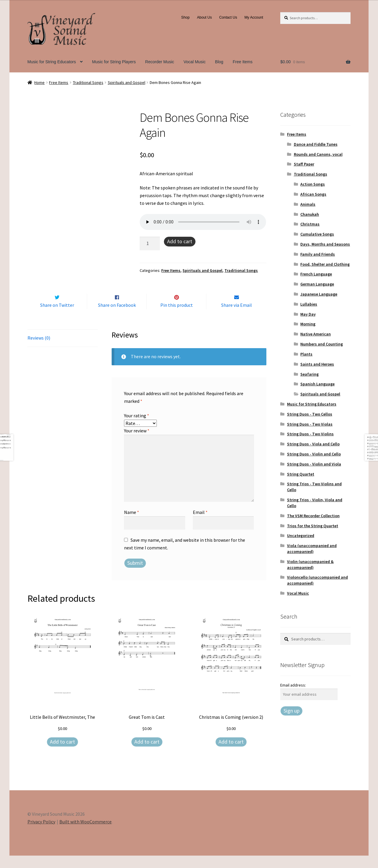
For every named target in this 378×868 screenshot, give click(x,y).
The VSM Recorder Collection (313, 516)
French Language (316, 274)
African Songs (313, 194)
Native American (316, 334)
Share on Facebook (117, 317)
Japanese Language (319, 294)
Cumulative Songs (317, 234)
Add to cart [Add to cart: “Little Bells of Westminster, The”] (62, 754)
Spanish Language (317, 384)
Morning (308, 324)
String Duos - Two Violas (310, 424)
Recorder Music (160, 62)
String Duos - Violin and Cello (314, 454)
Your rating (137, 428)
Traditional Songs (88, 82)
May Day (308, 314)
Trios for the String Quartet (313, 526)
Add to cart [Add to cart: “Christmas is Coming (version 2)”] (231, 754)
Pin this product (177, 317)
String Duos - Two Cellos (310, 414)
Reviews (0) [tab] (39, 350)
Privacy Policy (41, 834)
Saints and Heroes (317, 364)
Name (132, 525)
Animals (308, 204)
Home (39, 82)
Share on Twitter (57, 317)
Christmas (310, 224)
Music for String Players (114, 62)
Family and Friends (318, 254)
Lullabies (309, 304)
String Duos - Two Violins (310, 434)
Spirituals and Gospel (127, 82)
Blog (219, 62)
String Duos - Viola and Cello (313, 444)
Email (200, 525)
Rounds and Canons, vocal (318, 154)
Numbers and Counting (322, 344)
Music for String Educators (52, 62)
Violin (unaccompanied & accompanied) (310, 564)
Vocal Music (195, 62)
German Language (317, 284)
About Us (204, 17)
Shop (186, 17)
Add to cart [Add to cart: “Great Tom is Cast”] (147, 754)
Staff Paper (304, 164)
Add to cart (180, 241)
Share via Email (237, 317)
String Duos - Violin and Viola (314, 464)
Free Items (243, 62)
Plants (306, 354)
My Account (254, 17)
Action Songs (313, 184)
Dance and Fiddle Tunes (316, 144)
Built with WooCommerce (85, 834)
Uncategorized (301, 536)
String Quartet (301, 474)
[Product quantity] (150, 244)
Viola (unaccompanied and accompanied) (312, 549)
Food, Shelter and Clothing (325, 264)
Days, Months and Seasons (325, 244)
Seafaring (309, 374)
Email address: (293, 685)
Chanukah (310, 214)
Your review (137, 443)
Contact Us (228, 17)
